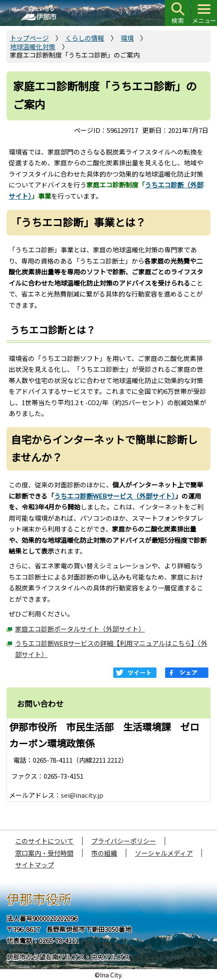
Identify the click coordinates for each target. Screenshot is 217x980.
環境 (127, 38)
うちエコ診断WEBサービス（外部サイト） (115, 496)
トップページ (29, 38)
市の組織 (104, 853)
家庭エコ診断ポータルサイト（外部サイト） (80, 629)
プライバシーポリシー (124, 841)
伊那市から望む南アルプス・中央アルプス (68, 957)
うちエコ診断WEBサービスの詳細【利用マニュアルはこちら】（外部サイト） (111, 649)
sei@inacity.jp (82, 795)
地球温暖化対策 (33, 47)
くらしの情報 (85, 38)
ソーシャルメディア (164, 853)
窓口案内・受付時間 (44, 853)
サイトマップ (35, 865)
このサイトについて (44, 841)
